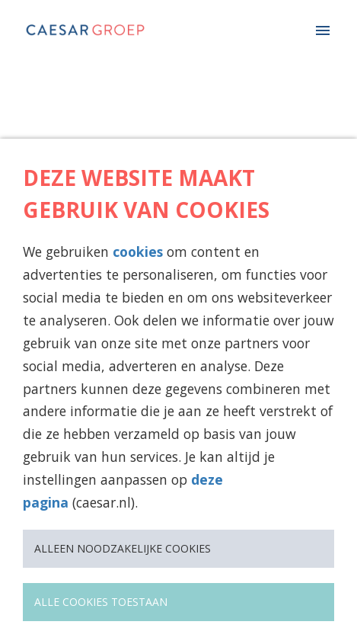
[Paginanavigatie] (323, 30)
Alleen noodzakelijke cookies (123, 548)
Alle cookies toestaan (101, 602)
